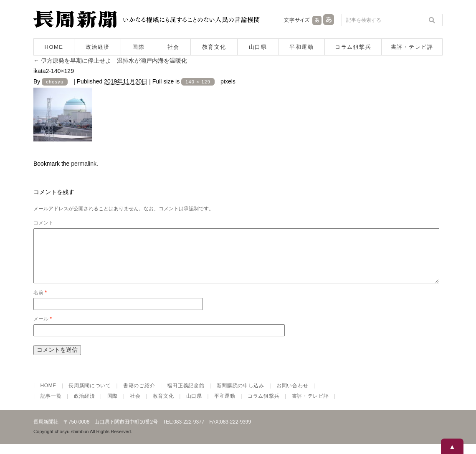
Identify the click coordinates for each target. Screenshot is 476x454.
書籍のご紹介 (139, 396)
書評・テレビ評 (412, 47)
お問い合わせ (292, 396)
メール (43, 329)
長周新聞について (90, 396)
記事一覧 (51, 406)
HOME (54, 47)
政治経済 (98, 47)
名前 (40, 303)
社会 (173, 47)
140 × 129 (198, 82)
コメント (43, 223)
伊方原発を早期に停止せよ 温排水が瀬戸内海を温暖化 (110, 61)
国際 (138, 47)
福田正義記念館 (186, 396)
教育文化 (214, 47)
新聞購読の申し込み (241, 396)
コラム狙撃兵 (353, 47)
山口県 (258, 47)
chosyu (55, 82)
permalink (84, 164)
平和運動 (301, 47)
